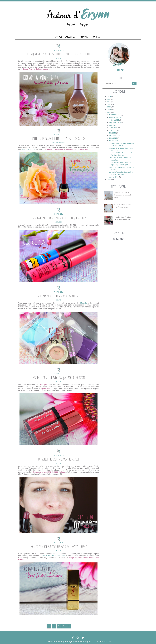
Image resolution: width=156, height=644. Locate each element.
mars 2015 (113, 138)
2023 (109, 97)
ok (110, 642)
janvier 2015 (114, 177)
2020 (109, 102)
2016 (109, 110)
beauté (58, 58)
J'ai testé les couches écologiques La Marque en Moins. (123, 195)
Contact (97, 37)
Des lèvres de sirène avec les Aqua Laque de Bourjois (59, 377)
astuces (58, 222)
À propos (85, 37)
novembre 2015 (115, 117)
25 (64, 626)
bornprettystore (59, 143)
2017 (109, 107)
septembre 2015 (115, 123)
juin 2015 (113, 130)
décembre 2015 (115, 115)
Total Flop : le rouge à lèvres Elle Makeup (59, 459)
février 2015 (114, 141)
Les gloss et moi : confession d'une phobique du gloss (59, 218)
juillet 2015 (113, 128)
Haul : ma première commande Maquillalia (58, 296)
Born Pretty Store (29, 149)
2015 (109, 112)
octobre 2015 (114, 120)
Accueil (59, 37)
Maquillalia (84, 303)
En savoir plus (102, 642)
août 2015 (113, 125)
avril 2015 (113, 136)
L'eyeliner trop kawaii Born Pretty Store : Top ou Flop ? (58, 138)
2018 (109, 104)
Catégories (71, 37)
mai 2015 (113, 133)
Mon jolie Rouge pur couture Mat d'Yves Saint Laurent (59, 547)
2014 (109, 180)
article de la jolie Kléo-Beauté (54, 556)
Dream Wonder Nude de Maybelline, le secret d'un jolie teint (59, 54)
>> (68, 626)
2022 (109, 99)
